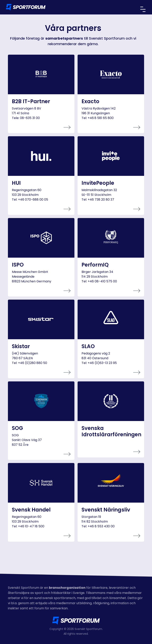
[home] (26, 7)
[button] (143, 9)
